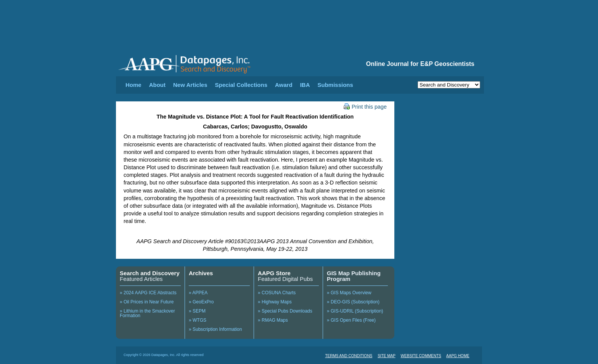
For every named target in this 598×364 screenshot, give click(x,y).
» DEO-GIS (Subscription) (353, 302)
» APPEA (198, 293)
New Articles (190, 85)
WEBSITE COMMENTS (421, 356)
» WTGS (198, 320)
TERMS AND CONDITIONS (349, 356)
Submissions (335, 85)
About (157, 85)
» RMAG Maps (273, 320)
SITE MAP (387, 356)
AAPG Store (274, 273)
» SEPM (197, 311)
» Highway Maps (275, 302)
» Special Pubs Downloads (285, 311)
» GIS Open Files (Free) (351, 320)
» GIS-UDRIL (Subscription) (355, 311)
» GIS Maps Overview (349, 293)
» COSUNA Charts (277, 293)
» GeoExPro (201, 302)
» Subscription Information (215, 329)
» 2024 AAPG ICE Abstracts (148, 293)
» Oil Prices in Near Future (147, 302)
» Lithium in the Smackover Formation (147, 313)
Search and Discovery (150, 273)
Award (284, 85)
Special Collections (241, 85)
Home (133, 85)
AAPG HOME (458, 356)
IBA (305, 85)
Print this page (365, 107)
